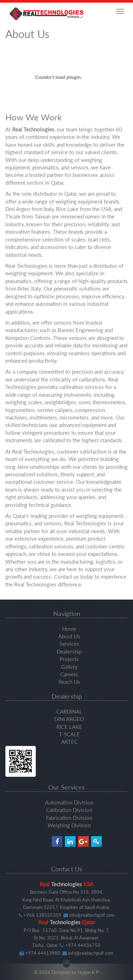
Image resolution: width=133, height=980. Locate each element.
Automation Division (69, 802)
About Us (69, 636)
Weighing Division (69, 825)
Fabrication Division (69, 818)
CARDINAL (69, 711)
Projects (69, 659)
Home (69, 629)
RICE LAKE (69, 727)
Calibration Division (69, 810)
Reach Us (69, 682)
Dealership (69, 651)
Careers (69, 674)
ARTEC (69, 742)
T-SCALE (69, 734)
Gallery (69, 667)
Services (69, 644)
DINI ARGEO (69, 719)
